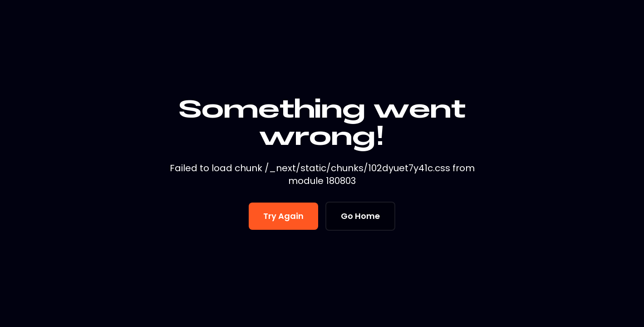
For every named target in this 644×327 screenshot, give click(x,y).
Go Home (360, 216)
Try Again (283, 216)
